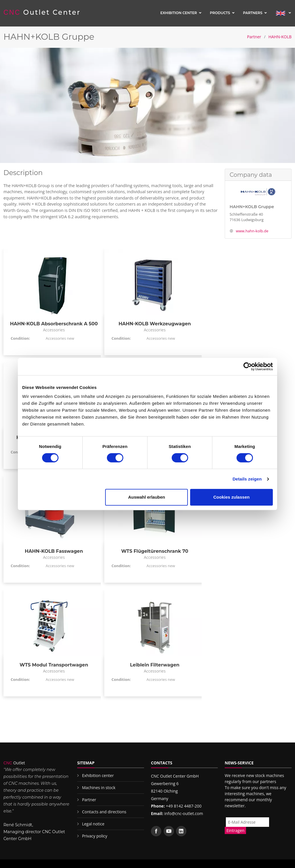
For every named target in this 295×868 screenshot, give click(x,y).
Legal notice (93, 824)
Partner (254, 37)
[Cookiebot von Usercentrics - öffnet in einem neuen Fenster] (248, 366)
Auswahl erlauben (147, 497)
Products (220, 13)
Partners (253, 13)
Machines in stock (99, 788)
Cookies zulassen (232, 497)
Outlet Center (42, 12)
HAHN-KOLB (280, 37)
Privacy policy (95, 836)
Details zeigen (247, 479)
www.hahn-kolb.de (252, 231)
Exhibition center (178, 13)
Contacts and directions (104, 812)
